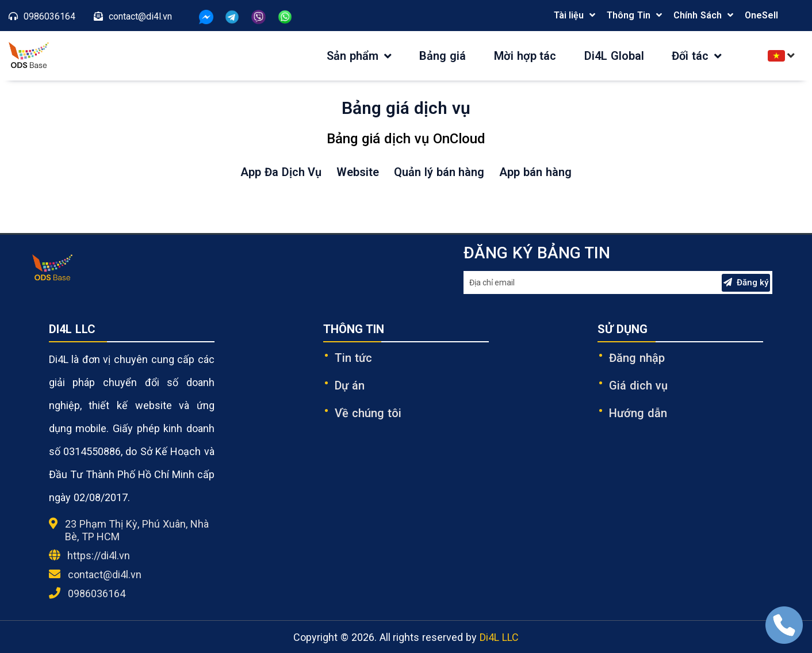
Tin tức (353, 358)
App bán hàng (535, 172)
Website (358, 172)
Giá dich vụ (638, 385)
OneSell (761, 15)
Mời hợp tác (525, 56)
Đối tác (697, 56)
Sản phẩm (359, 56)
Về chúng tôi (368, 413)
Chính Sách (698, 15)
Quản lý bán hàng (439, 172)
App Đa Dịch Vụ (281, 172)
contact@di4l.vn (105, 574)
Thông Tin (629, 15)
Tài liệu (569, 15)
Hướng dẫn (638, 413)
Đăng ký (746, 282)
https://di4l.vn (99, 555)
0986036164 (97, 593)
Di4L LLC (499, 637)
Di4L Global (614, 56)
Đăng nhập (637, 358)
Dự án (350, 385)
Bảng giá (443, 56)
